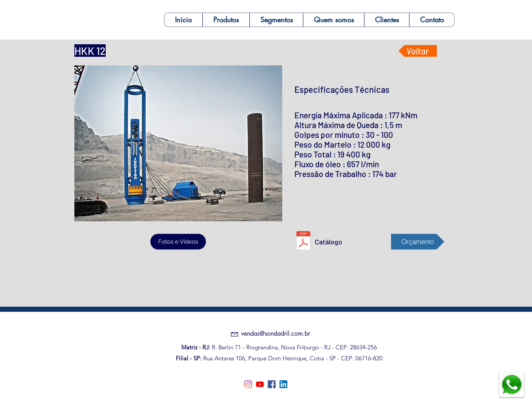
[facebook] (272, 384)
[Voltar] (418, 51)
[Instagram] (248, 384)
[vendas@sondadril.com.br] (276, 334)
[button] (226, 20)
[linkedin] (283, 384)
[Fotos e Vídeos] (178, 242)
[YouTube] (260, 384)
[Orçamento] (418, 242)
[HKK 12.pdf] (303, 241)
